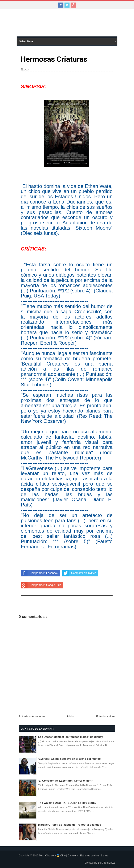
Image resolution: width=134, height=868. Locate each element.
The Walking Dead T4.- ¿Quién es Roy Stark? (67, 803)
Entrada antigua (106, 716)
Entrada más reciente (32, 716)
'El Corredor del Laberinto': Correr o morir (65, 781)
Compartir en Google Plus (41, 585)
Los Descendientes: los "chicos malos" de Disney (71, 737)
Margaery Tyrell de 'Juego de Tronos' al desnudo (70, 825)
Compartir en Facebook (39, 573)
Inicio (70, 716)
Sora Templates (107, 863)
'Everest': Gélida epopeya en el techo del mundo (70, 759)
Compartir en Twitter (79, 573)
